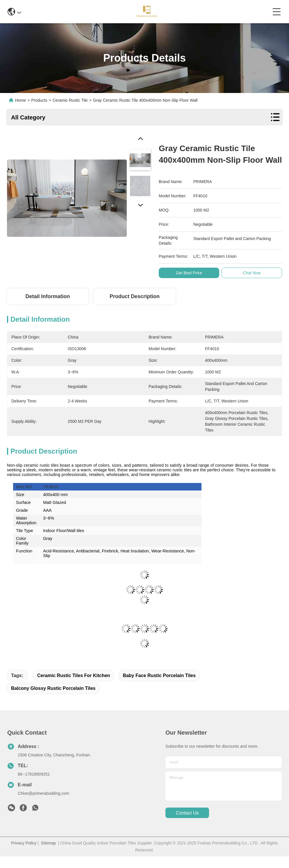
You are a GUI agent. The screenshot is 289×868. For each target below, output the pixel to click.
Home (20, 100)
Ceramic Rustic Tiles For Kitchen (74, 675)
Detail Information (48, 296)
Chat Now (253, 273)
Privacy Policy (24, 843)
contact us (187, 813)
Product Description (135, 296)
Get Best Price (190, 273)
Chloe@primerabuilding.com (43, 793)
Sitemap (48, 843)
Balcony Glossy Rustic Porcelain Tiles (53, 688)
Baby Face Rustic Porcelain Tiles (159, 675)
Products (39, 100)
